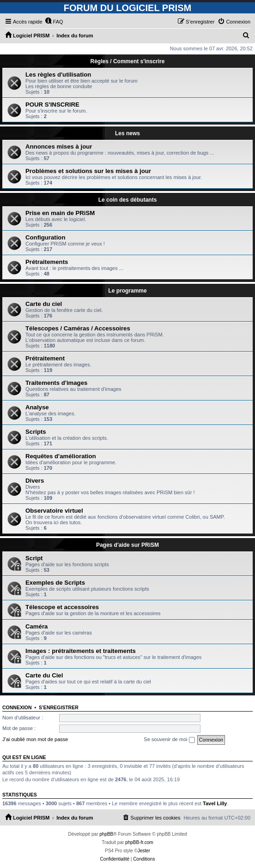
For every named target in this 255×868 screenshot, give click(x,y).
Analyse (37, 407)
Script (34, 558)
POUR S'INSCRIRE (52, 105)
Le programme (127, 291)
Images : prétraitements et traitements (81, 651)
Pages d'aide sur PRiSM (127, 545)
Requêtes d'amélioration (61, 456)
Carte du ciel (44, 304)
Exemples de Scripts (55, 583)
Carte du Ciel (44, 675)
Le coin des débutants (128, 200)
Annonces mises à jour (59, 147)
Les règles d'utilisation (58, 75)
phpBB (106, 834)
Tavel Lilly (215, 803)
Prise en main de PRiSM (60, 213)
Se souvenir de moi (169, 740)
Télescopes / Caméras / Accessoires (78, 328)
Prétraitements (47, 262)
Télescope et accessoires (62, 607)
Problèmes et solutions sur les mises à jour (88, 171)
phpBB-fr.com (139, 842)
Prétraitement (45, 358)
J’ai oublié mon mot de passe (35, 739)
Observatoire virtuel (54, 511)
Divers (35, 481)
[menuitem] (54, 22)
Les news (127, 133)
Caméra (36, 626)
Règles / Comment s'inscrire (128, 61)
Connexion (17, 707)
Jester (144, 851)
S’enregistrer (59, 707)
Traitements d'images (56, 383)
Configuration (45, 237)
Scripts (36, 432)
